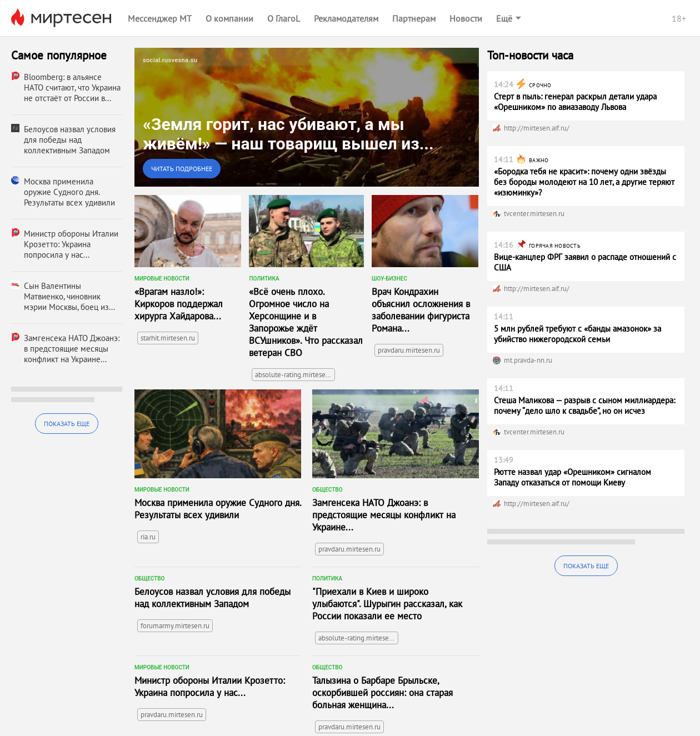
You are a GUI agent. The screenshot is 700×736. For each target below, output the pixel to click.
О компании (229, 18)
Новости (466, 18)
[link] (307, 117)
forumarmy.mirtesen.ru (175, 626)
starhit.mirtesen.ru (168, 338)
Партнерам (414, 18)
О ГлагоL (284, 18)
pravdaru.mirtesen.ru (409, 350)
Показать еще (67, 424)
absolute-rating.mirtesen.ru (295, 375)
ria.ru (148, 537)
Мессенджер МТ (160, 18)
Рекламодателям (346, 18)
